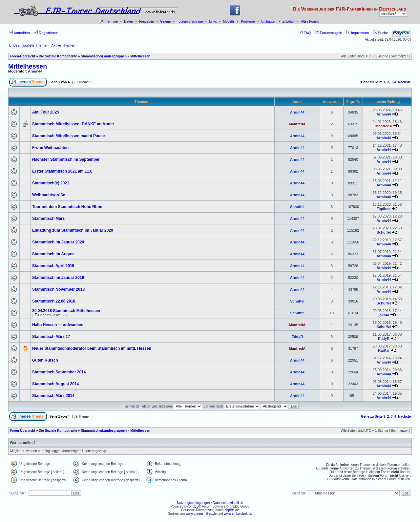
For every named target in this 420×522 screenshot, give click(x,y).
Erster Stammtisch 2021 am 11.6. (63, 171)
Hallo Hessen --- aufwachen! (58, 325)
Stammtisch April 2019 (53, 266)
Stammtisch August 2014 (55, 384)
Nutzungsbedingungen (193, 503)
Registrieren (46, 33)
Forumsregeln (329, 33)
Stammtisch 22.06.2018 (54, 301)
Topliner (384, 209)
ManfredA (297, 124)
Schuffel (297, 207)
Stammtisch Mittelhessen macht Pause (68, 136)
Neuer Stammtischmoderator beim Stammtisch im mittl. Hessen (92, 348)
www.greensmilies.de (201, 514)
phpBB (194, 506)
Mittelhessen (140, 56)
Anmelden (19, 33)
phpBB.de (232, 510)
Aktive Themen (63, 45)
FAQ (305, 33)
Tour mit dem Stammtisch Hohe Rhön (67, 207)
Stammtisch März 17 (51, 337)
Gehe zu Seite (372, 82)
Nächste (404, 82)
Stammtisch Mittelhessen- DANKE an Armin (73, 124)
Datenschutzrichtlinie (228, 503)
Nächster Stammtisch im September (66, 159)
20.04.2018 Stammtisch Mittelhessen (66, 311)
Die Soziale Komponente (58, 56)
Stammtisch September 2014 (59, 372)
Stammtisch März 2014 (53, 396)
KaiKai (384, 350)
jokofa (384, 315)
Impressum (357, 33)
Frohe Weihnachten (50, 148)
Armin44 (35, 71)
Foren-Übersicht (22, 56)
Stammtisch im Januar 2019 (58, 278)
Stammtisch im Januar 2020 (58, 242)
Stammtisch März (48, 219)
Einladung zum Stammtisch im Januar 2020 (73, 230)
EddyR (297, 337)
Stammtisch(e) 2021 (51, 183)
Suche (381, 33)
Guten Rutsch (45, 360)
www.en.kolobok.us (238, 514)
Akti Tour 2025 (46, 112)
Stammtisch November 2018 (58, 289)
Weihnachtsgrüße (49, 195)
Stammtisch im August (53, 254)
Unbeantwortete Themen (29, 45)
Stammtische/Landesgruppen (104, 56)
